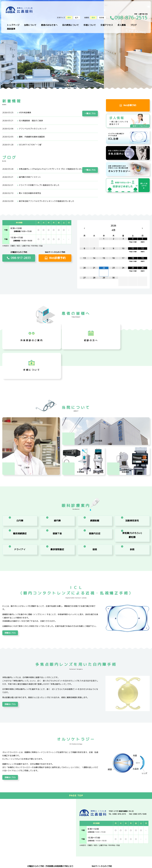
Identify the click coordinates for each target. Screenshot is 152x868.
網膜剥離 (95, 486)
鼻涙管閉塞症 (57, 515)
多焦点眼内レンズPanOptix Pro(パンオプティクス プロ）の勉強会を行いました (52, 169)
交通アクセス (107, 25)
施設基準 (11, 29)
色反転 (102, 18)
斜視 (132, 515)
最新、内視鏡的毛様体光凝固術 (32, 137)
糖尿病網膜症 (20, 500)
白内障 (20, 486)
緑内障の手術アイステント (30, 177)
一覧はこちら (90, 102)
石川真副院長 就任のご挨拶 (31, 121)
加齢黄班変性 (132, 486)
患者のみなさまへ (49, 25)
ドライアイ (20, 515)
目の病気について (70, 25)
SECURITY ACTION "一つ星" (30, 145)
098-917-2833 (19, 258)
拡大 (77, 18)
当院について (30, 25)
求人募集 (122, 25)
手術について (90, 25)
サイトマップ (23, 864)
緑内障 (57, 486)
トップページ (13, 25)
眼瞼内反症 (95, 500)
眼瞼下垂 (57, 500)
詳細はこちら (10, 599)
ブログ (133, 25)
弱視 (95, 515)
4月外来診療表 (25, 113)
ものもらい (132, 500)
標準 (93, 18)
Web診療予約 (128, 106)
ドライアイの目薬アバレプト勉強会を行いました (39, 185)
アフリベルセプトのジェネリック (33, 129)
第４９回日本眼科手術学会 (30, 193)
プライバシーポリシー (9, 864)
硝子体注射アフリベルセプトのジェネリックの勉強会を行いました (47, 201)
